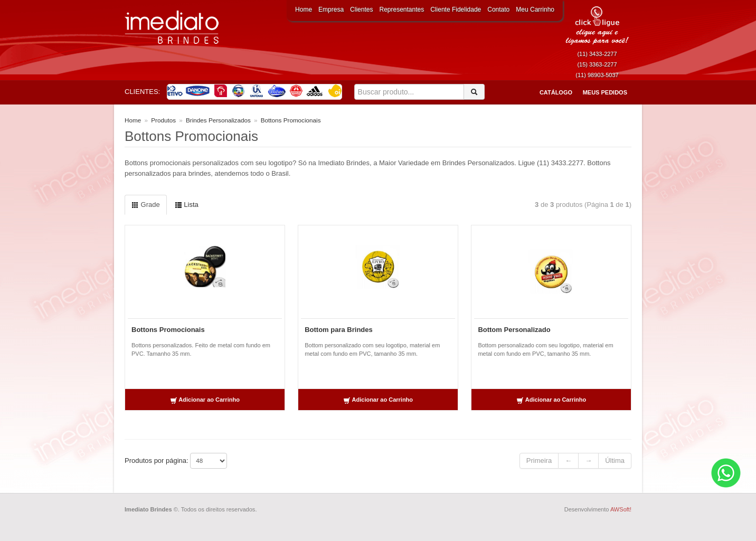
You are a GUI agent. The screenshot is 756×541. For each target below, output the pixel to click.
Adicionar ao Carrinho (205, 400)
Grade (146, 205)
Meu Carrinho (535, 10)
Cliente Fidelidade (456, 10)
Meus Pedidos (605, 92)
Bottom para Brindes (339, 330)
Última (615, 461)
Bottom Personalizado (514, 330)
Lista (187, 205)
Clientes (361, 10)
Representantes (401, 10)
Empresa (331, 10)
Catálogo (556, 92)
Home (304, 10)
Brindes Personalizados (218, 120)
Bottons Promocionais (168, 330)
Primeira (539, 461)
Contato (498, 10)
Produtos (163, 120)
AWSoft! (621, 509)
